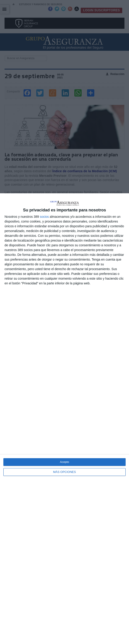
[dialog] (64, 419)
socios (44, 217)
